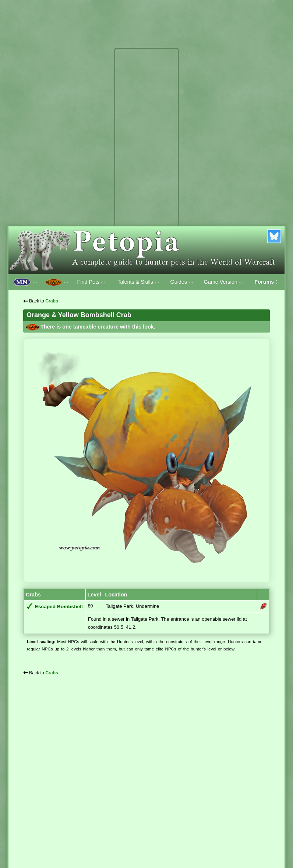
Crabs (52, 301)
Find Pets (91, 282)
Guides (182, 282)
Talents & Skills (138, 282)
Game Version (224, 282)
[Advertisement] (146, 161)
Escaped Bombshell (59, 607)
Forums (268, 282)
